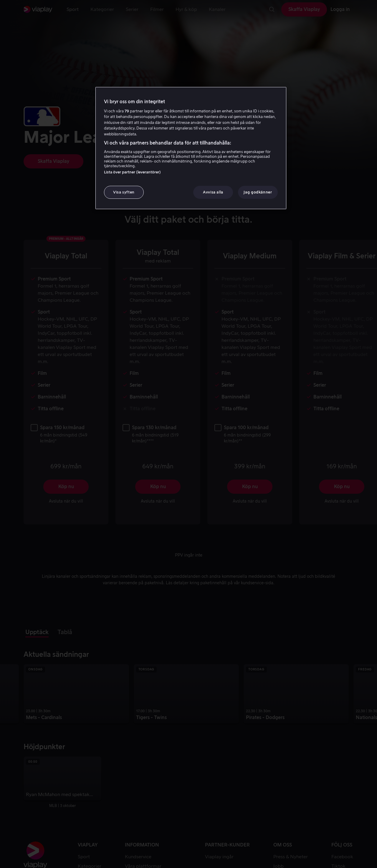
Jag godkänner (258, 192)
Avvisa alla (213, 192)
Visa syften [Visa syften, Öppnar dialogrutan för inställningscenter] (124, 192)
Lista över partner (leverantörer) (132, 172)
